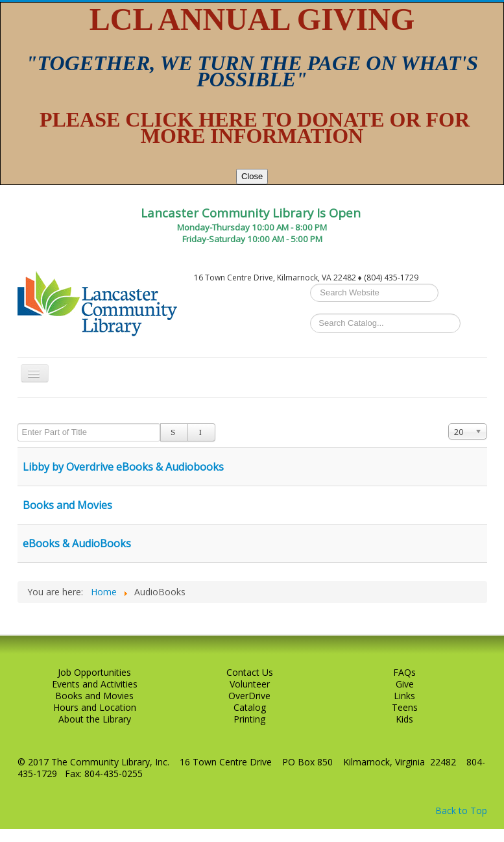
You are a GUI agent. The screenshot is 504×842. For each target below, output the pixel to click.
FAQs (404, 673)
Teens (405, 708)
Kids (404, 719)
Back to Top (461, 811)
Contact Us (250, 673)
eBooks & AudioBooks (77, 543)
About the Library (95, 719)
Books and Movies (67, 505)
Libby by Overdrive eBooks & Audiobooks (123, 467)
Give (405, 684)
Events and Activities (95, 684)
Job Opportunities (94, 673)
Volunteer (250, 684)
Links (404, 696)
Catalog (250, 708)
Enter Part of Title (18, 424)
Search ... (310, 284)
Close (252, 176)
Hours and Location (95, 708)
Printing (249, 719)
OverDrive (249, 696)
